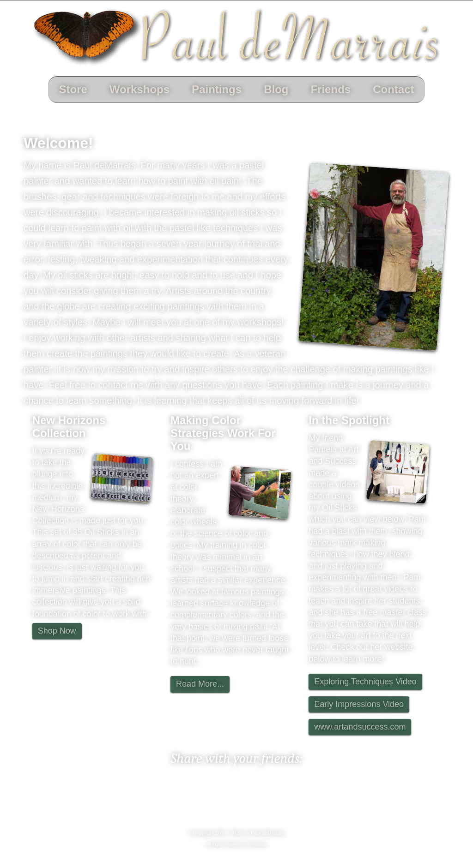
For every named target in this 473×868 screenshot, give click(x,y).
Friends (330, 89)
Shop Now (57, 631)
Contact (393, 89)
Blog (276, 89)
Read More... (200, 684)
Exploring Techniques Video (365, 682)
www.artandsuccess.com (360, 727)
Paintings (217, 89)
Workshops (139, 89)
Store (73, 89)
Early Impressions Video (359, 704)
